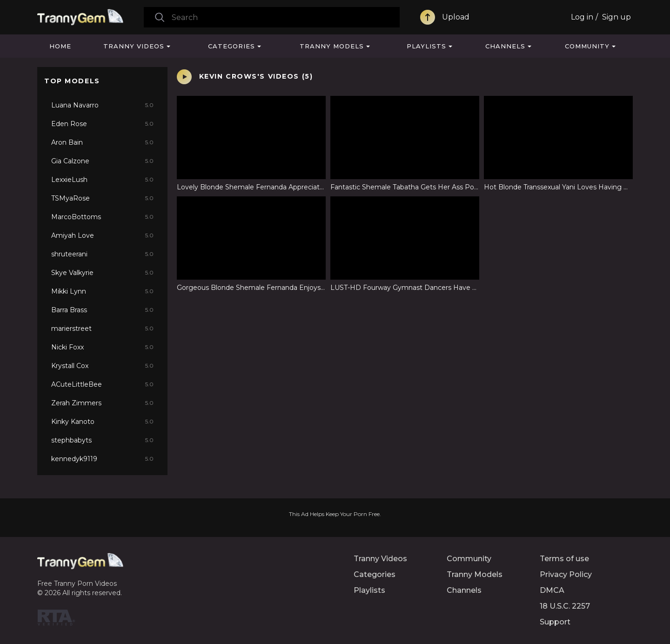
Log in (582, 17)
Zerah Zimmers (102, 403)
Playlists (426, 46)
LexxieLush (102, 180)
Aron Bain (102, 142)
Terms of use (564, 559)
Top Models (72, 81)
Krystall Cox (102, 366)
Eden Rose (102, 124)
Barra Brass (102, 310)
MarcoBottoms (102, 217)
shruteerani (102, 254)
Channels (505, 46)
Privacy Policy (566, 574)
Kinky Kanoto (102, 422)
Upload (456, 17)
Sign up (616, 17)
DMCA (552, 590)
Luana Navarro (102, 105)
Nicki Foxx (102, 347)
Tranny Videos (134, 46)
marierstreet (102, 329)
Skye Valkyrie (102, 273)
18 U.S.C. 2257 (565, 606)
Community (587, 46)
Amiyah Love (102, 235)
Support (555, 622)
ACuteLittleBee (102, 384)
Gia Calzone (102, 161)
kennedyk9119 (102, 459)
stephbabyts (102, 440)
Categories (231, 46)
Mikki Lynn (102, 291)
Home (60, 46)
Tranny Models (332, 46)
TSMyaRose (102, 198)
